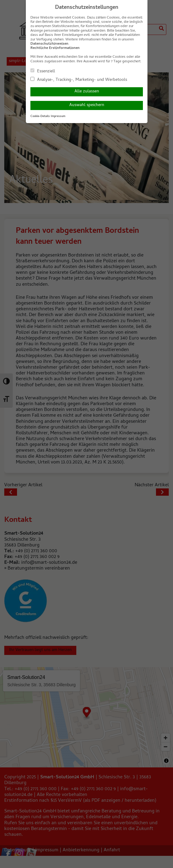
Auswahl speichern (87, 105)
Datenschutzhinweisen (49, 44)
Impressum (58, 116)
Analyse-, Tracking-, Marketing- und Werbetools (79, 80)
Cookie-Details (40, 116)
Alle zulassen (87, 92)
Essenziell (43, 71)
